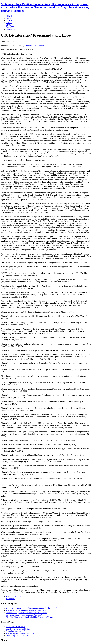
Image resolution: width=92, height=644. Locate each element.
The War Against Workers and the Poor (21, 633)
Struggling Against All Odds (17, 631)
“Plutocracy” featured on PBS (18, 636)
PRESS (9, 23)
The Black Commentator (34, 46)
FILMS (9, 20)
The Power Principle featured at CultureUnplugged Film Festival (31, 608)
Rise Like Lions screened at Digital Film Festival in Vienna (29, 617)
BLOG (9, 25)
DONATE (10, 27)
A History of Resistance (15, 627)
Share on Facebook (13, 596)
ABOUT (9, 18)
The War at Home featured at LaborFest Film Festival (27, 610)
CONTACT (10, 29)
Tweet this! (10, 599)
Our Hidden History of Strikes (18, 629)
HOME (9, 16)
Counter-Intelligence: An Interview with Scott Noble (27, 613)
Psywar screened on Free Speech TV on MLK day (26, 615)
